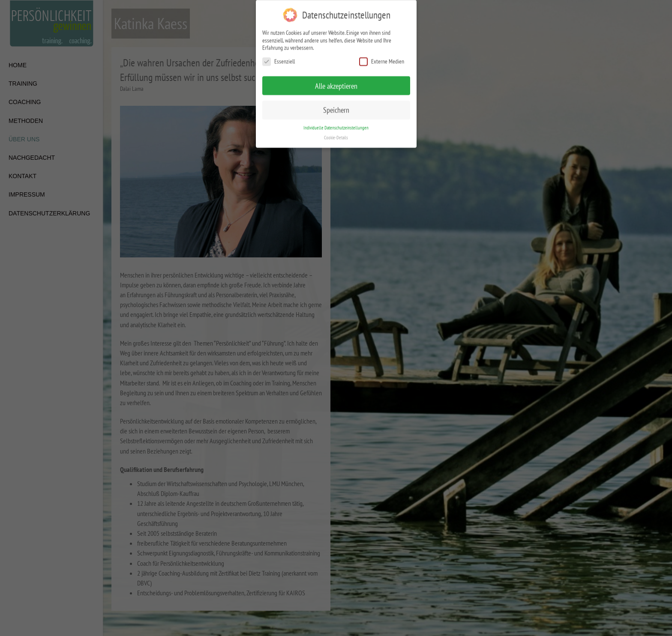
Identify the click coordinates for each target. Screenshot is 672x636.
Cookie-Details (336, 131)
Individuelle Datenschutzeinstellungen (336, 122)
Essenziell (279, 55)
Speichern (336, 104)
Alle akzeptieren (336, 80)
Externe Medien (382, 55)
